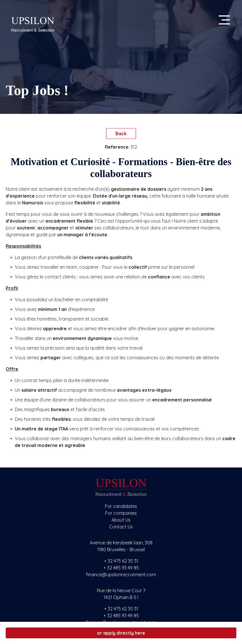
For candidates (121, 506)
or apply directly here (121, 633)
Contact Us (121, 527)
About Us (121, 520)
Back (121, 134)
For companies (121, 513)
